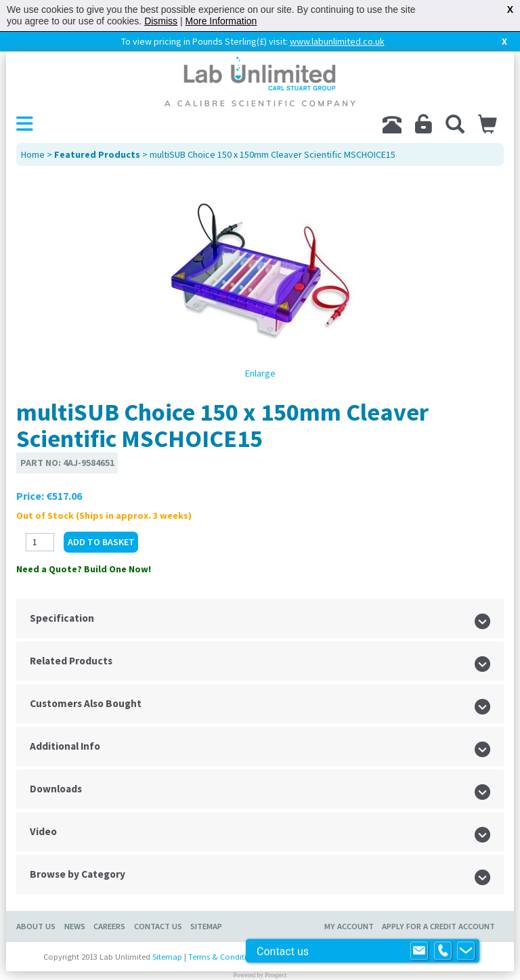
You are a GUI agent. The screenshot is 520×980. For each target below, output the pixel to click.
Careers (109, 926)
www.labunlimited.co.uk (337, 41)
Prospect (276, 975)
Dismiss (161, 21)
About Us (36, 926)
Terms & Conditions (224, 957)
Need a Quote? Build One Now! (84, 569)
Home (33, 154)
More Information (221, 21)
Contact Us (158, 926)
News (75, 926)
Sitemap (206, 926)
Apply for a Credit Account (438, 926)
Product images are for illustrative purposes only (372, 957)
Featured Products (97, 154)
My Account (349, 926)
